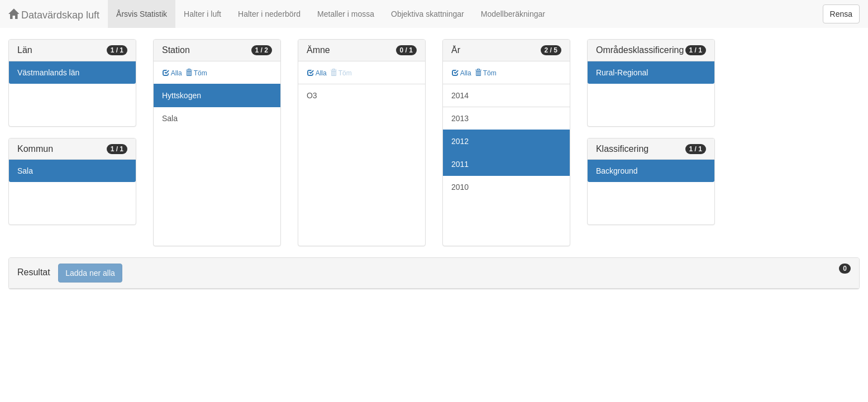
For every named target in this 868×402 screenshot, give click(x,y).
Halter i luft (202, 14)
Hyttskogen (182, 95)
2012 (460, 141)
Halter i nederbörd (269, 14)
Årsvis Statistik (142, 14)
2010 (460, 187)
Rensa (841, 14)
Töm (196, 73)
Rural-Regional (622, 73)
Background (617, 171)
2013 (460, 118)
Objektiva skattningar (428, 14)
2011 (460, 164)
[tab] (434, 273)
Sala (25, 171)
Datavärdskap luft (54, 15)
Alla (172, 73)
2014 (460, 95)
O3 (312, 95)
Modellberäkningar (513, 14)
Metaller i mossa (346, 14)
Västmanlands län (48, 73)
